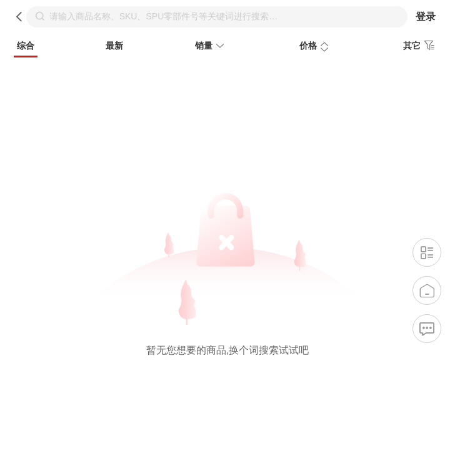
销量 (211, 47)
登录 (426, 17)
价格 (316, 47)
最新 (114, 46)
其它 (421, 46)
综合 (26, 46)
